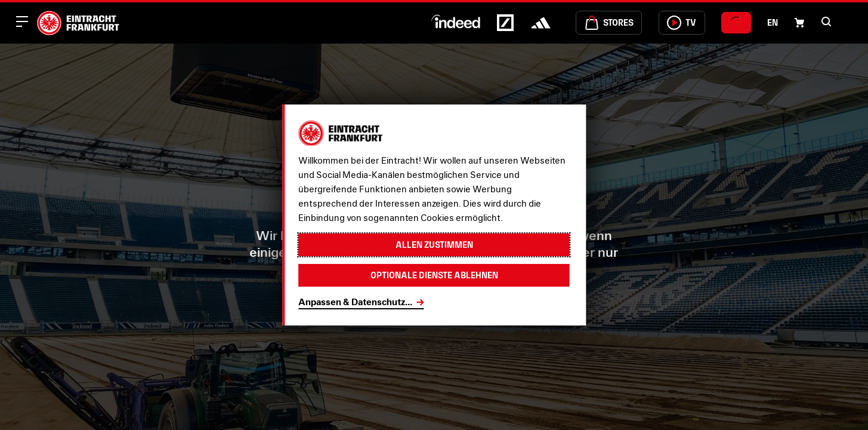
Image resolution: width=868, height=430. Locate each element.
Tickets (530, 307)
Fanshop (443, 307)
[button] (826, 21)
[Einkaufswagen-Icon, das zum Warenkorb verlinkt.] (799, 23)
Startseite (346, 307)
